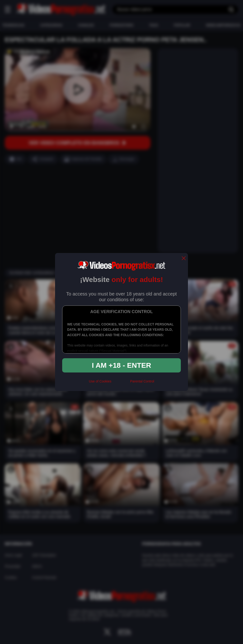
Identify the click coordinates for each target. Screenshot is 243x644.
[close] (184, 259)
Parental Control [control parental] (142, 381)
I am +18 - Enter (121, 365)
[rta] (121, 383)
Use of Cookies (100, 381)
